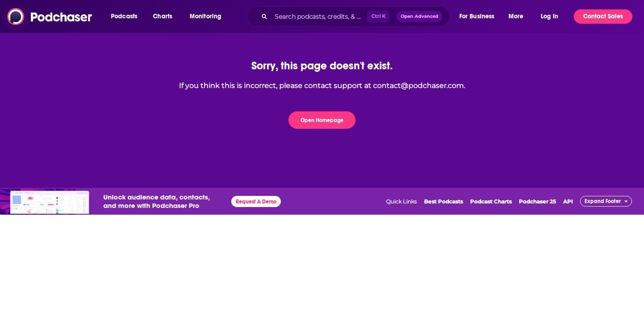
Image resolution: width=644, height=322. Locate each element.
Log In (549, 16)
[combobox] (348, 17)
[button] (126, 17)
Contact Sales (603, 16)
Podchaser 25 (537, 201)
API (568, 201)
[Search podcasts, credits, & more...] (319, 17)
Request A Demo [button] (256, 202)
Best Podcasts (443, 201)
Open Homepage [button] (322, 120)
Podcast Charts (491, 201)
